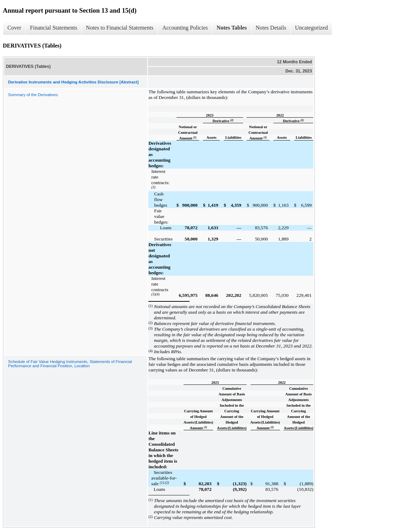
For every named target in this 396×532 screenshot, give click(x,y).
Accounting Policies (185, 28)
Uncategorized (311, 28)
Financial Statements (54, 28)
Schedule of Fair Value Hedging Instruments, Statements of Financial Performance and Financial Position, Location (70, 364)
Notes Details (271, 28)
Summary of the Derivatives (33, 95)
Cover (14, 28)
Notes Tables (232, 28)
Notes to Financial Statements (120, 28)
